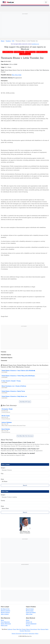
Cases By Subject (31, 612)
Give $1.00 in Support (8, 52)
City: (2, 473)
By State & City (5, 609)
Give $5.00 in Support (30, 52)
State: (2, 479)
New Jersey (28, 631)
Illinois (28, 629)
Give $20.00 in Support (25, 54)
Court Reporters (5, 622)
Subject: (3, 468)
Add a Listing (5, 614)
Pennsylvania (34, 629)
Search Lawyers (5, 611)
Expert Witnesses (6, 624)
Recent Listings (5, 612)
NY (13, 41)
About (28, 620)
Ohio (39, 629)
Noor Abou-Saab (17, 75)
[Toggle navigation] (46, 2)
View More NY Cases (25, 402)
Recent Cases (30, 611)
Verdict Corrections (17, 634)
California (10, 629)
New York (19, 629)
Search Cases (30, 609)
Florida (24, 629)
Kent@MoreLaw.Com (35, 44)
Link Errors (25, 634)
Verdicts (8, 41)
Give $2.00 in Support (19, 52)
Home (3, 41)
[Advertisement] (25, 25)
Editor (37, 634)
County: (3, 500)
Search (25, 485)
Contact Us (29, 622)
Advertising (32, 634)
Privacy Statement (31, 624)
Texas (15, 629)
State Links (4, 625)
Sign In (28, 625)
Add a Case (29, 614)
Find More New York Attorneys (25, 436)
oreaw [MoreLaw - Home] (8, 2)
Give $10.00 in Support (42, 52)
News (2, 620)
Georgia (43, 629)
